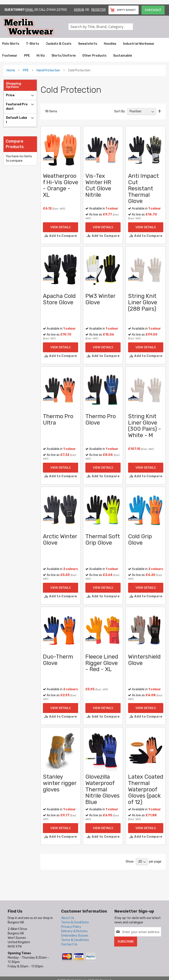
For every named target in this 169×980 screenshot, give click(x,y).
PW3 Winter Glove (100, 299)
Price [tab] (10, 95)
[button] (61, 236)
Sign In (79, 10)
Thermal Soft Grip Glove (103, 540)
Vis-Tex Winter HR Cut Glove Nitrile (98, 185)
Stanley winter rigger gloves (60, 783)
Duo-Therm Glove (58, 660)
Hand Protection (48, 70)
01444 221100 (57, 10)
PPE (26, 70)
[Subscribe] (126, 942)
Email (29, 10)
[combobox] (101, 27)
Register (98, 10)
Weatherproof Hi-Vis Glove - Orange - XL (61, 185)
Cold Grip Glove (140, 540)
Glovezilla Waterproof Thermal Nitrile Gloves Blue (103, 789)
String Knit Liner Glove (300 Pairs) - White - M (145, 426)
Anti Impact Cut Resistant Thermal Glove (143, 188)
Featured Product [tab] (17, 107)
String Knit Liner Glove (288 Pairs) (143, 302)
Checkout (153, 10)
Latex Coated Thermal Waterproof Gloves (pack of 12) (146, 789)
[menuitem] (11, 44)
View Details (61, 227)
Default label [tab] (17, 120)
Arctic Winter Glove (60, 540)
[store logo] (36, 27)
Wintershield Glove (144, 660)
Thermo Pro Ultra (58, 419)
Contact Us (69, 944)
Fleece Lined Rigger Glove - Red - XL (102, 663)
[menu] (84, 50)
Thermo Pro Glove (101, 419)
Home (11, 70)
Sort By (120, 111)
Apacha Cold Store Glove (59, 299)
